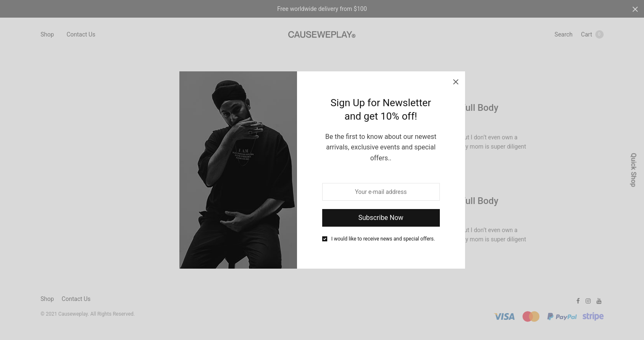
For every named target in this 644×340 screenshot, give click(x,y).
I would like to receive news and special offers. (383, 239)
